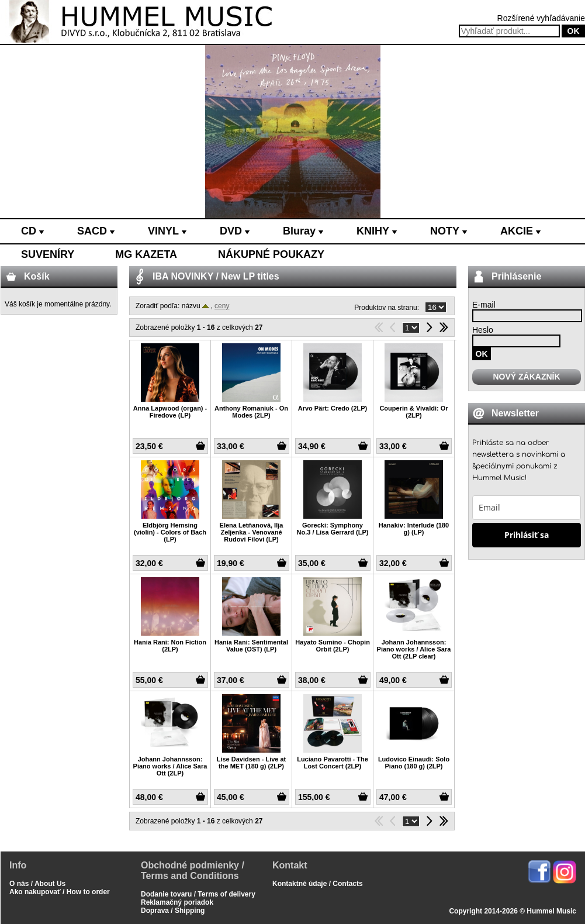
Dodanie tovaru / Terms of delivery (198, 894)
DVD (235, 231)
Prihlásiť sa (527, 535)
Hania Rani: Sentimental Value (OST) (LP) (251, 646)
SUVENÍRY (48, 254)
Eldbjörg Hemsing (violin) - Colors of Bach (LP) (170, 532)
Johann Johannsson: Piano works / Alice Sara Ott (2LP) (170, 766)
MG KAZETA (146, 254)
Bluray (303, 231)
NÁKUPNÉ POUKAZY (271, 254)
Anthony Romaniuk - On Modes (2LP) (251, 412)
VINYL (167, 231)
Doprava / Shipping (173, 911)
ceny (222, 306)
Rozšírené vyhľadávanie (541, 18)
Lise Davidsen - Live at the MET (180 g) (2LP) (252, 763)
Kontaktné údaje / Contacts (318, 884)
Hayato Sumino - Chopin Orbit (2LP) (333, 646)
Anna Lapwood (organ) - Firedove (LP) (170, 412)
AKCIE (520, 231)
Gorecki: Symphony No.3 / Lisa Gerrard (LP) (333, 529)
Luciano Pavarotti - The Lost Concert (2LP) (333, 763)
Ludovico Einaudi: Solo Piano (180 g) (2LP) (414, 763)
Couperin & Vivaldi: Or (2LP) (413, 412)
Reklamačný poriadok (177, 902)
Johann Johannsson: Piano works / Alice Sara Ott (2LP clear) (414, 649)
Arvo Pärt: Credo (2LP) (333, 408)
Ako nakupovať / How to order (60, 892)
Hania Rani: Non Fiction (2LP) (170, 646)
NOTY (449, 231)
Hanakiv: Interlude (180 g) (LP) (414, 529)
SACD (96, 231)
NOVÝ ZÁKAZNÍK (526, 377)
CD (32, 231)
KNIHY (377, 231)
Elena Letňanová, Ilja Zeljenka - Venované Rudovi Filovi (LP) (252, 532)
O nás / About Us (37, 884)
